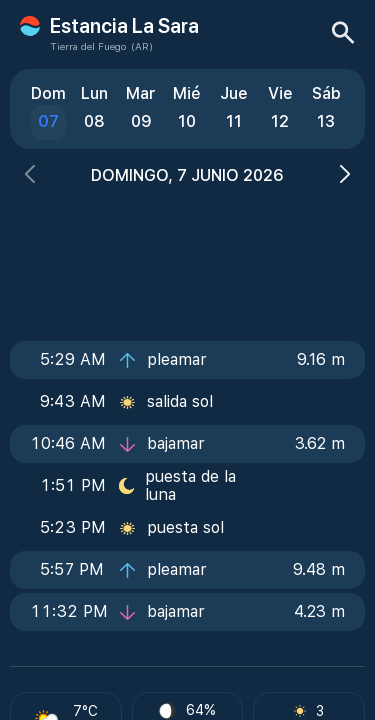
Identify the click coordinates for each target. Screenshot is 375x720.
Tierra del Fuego (88, 46)
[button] (30, 176)
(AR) (142, 46)
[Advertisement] (188, 257)
